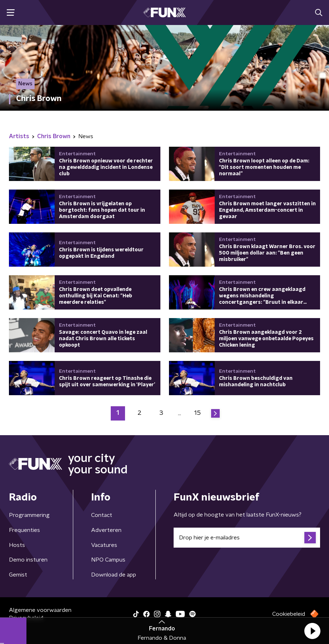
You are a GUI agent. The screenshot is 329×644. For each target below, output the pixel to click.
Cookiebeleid (289, 614)
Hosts (17, 545)
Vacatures (104, 545)
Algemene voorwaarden (40, 610)
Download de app (114, 575)
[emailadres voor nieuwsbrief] (247, 538)
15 (198, 413)
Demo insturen (28, 560)
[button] (312, 631)
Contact (102, 515)
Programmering (29, 515)
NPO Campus (108, 560)
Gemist (18, 575)
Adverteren (106, 530)
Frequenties (24, 530)
